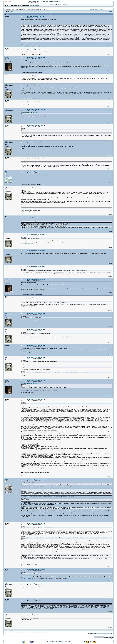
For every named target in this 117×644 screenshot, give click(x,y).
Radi (6, 172)
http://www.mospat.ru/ (26, 212)
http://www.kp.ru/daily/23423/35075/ (29, 243)
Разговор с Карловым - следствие (40, 9)
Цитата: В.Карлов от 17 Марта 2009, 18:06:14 (29, 384)
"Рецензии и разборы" (35, 6)
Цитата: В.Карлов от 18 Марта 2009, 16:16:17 (29, 483)
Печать (111, 12)
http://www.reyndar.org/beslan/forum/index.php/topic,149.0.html (55, 442)
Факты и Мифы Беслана (9, 9)
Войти (61, 4)
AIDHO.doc (24, 44)
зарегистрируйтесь (56, 2)
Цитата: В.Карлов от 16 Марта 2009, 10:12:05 (29, 113)
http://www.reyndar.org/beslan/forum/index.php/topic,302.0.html (35, 422)
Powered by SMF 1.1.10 (51, 642)
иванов (7, 480)
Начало (51, 4)
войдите (48, 2)
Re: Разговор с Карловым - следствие (36, 49)
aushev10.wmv (24, 565)
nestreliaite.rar (24, 475)
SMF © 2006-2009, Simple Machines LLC (63, 642)
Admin (6, 57)
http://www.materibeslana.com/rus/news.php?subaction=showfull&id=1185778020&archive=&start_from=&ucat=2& (46, 337)
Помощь (55, 4)
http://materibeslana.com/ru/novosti (29, 307)
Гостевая (28, 9)
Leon (6, 85)
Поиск (58, 4)
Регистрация (65, 4)
